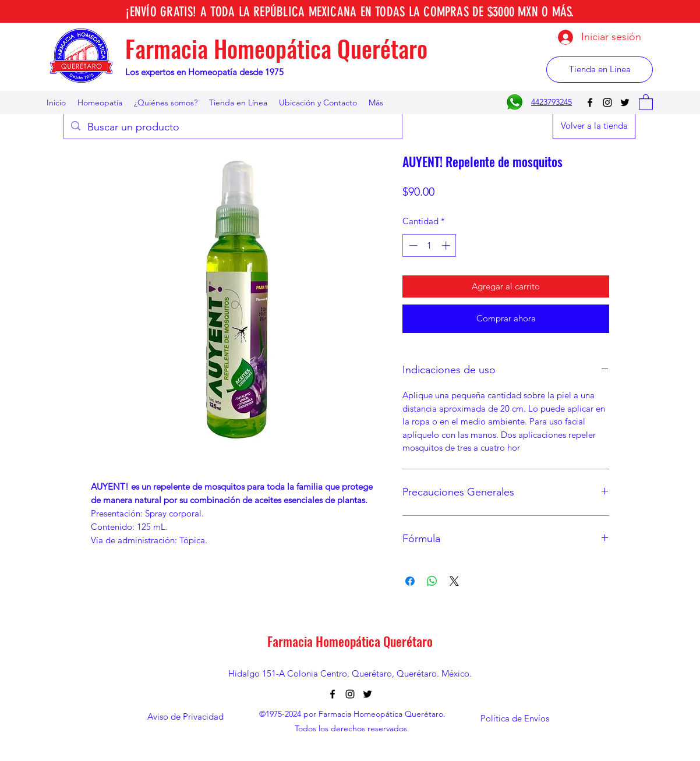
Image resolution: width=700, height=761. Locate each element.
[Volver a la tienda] (594, 126)
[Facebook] (590, 102)
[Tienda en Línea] (600, 70)
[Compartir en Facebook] (410, 581)
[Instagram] (607, 102)
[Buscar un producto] (232, 128)
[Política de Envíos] (515, 718)
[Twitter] (625, 102)
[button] (646, 102)
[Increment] (447, 245)
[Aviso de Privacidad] (185, 717)
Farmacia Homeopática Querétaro (276, 48)
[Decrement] (412, 245)
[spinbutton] (429, 245)
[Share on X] (454, 581)
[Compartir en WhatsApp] (432, 581)
